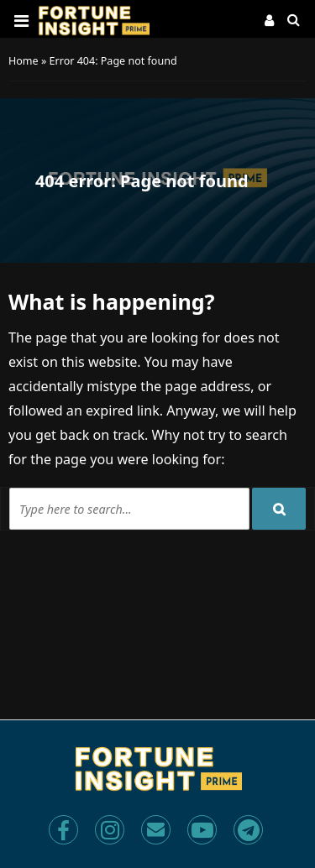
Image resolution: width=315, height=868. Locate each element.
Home (24, 61)
